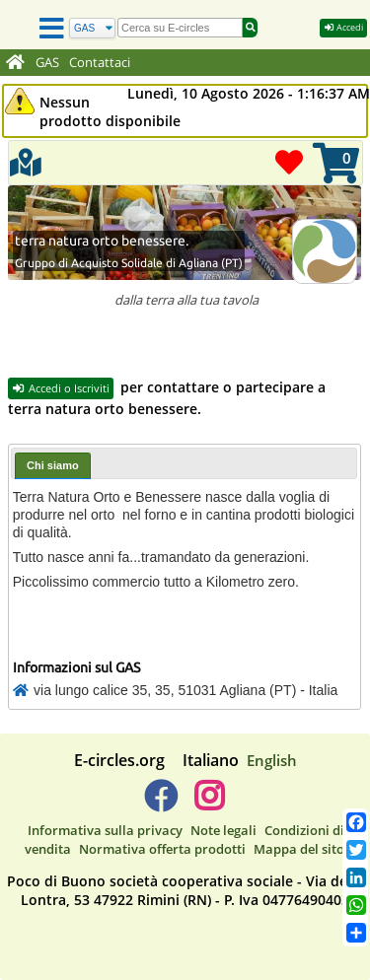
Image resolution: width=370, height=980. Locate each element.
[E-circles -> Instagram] (210, 804)
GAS (47, 63)
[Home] (15, 63)
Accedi (343, 27)
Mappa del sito (299, 849)
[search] (180, 28)
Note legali (223, 830)
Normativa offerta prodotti (162, 849)
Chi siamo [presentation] (53, 465)
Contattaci (100, 63)
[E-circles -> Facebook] (160, 804)
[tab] (53, 466)
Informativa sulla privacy (105, 830)
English (272, 760)
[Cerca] (92, 28)
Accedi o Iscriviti (61, 388)
